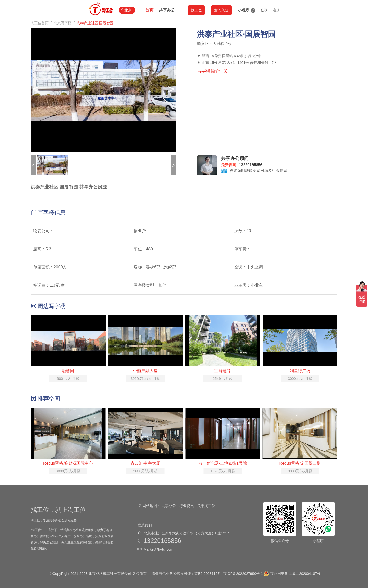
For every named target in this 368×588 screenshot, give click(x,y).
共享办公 (167, 10)
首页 (149, 10)
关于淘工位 (206, 506)
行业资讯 (187, 506)
